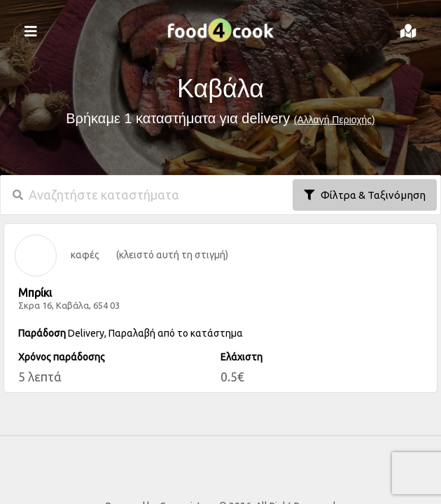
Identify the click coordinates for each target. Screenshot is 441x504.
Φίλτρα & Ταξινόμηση (365, 195)
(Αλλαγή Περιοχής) (335, 120)
